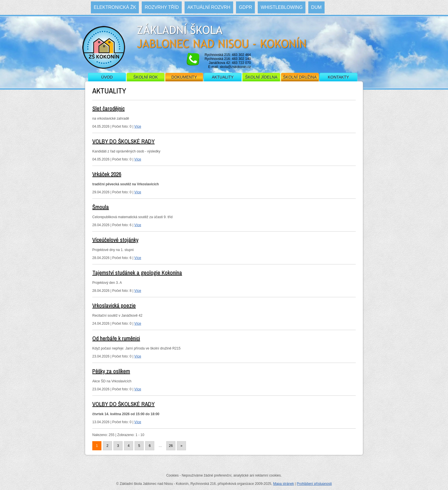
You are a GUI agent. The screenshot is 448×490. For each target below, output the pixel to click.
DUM (316, 7)
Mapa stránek (284, 484)
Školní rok (146, 77)
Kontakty (338, 77)
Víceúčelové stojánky (115, 240)
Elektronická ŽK (115, 7)
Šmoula (101, 207)
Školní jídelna (261, 77)
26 (171, 446)
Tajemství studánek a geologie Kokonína (137, 273)
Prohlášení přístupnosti (314, 484)
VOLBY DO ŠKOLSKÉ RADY (123, 141)
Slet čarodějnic (108, 108)
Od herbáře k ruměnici (116, 338)
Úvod (107, 77)
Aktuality (223, 77)
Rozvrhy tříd (162, 7)
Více (138, 126)
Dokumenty (184, 77)
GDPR (245, 7)
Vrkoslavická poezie (114, 305)
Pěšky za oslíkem (111, 371)
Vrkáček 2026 (107, 174)
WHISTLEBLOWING (282, 7)
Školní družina (300, 77)
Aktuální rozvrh (209, 7)
